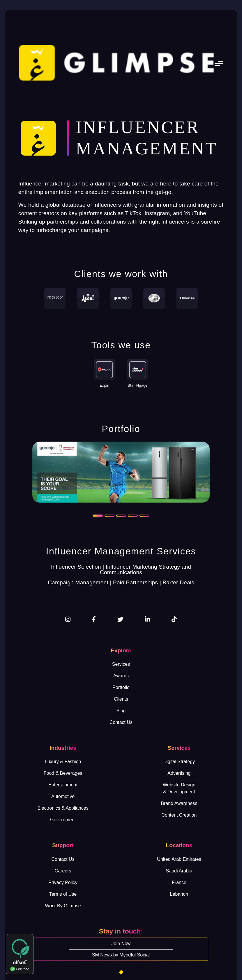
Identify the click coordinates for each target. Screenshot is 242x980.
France (179, 882)
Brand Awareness (179, 803)
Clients (121, 699)
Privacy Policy (63, 882)
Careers (63, 871)
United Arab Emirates (179, 859)
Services (121, 664)
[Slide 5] (144, 516)
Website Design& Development (179, 788)
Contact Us (121, 722)
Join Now (121, 944)
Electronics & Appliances (63, 808)
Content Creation (179, 815)
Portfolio (121, 687)
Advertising (179, 773)
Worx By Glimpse (63, 906)
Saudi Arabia (179, 871)
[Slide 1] (98, 516)
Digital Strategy (179, 762)
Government (63, 820)
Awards (121, 676)
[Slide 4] (133, 516)
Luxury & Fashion (63, 762)
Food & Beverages (63, 773)
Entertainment (63, 785)
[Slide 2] (109, 516)
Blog (121, 711)
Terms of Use (63, 894)
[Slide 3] (121, 516)
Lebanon (179, 894)
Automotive (63, 796)
